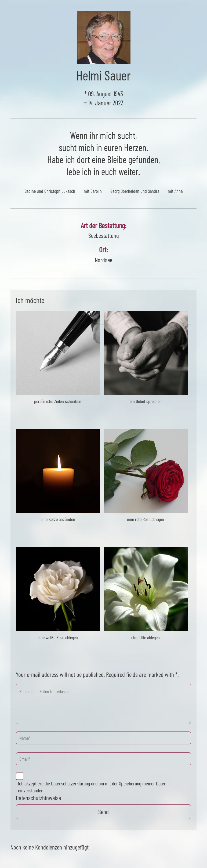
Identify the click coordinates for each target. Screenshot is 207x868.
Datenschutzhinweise (38, 798)
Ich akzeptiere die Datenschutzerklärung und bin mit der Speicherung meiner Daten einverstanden (92, 787)
